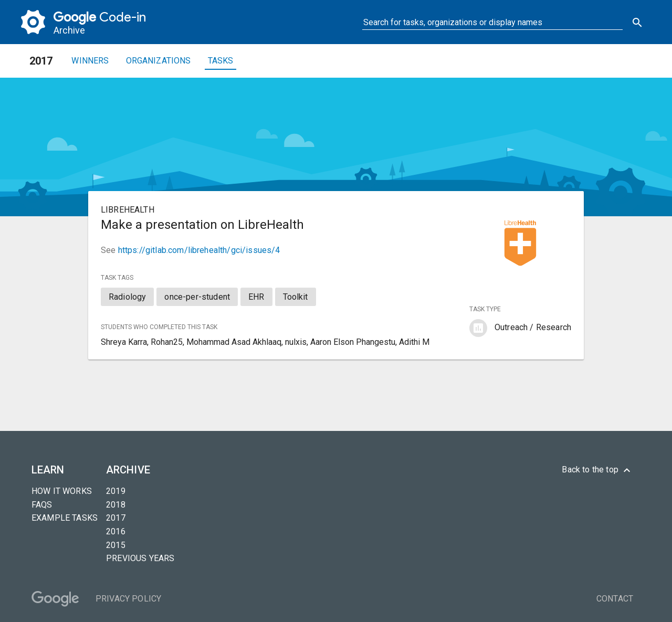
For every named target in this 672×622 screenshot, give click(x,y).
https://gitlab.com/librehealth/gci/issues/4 (199, 250)
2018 (116, 505)
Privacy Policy (128, 599)
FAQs (42, 505)
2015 (116, 545)
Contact (615, 599)
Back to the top (597, 470)
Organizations (159, 61)
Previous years (140, 558)
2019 (116, 491)
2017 (116, 518)
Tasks (221, 61)
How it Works (62, 491)
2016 (116, 531)
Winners (90, 61)
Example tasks (65, 518)
